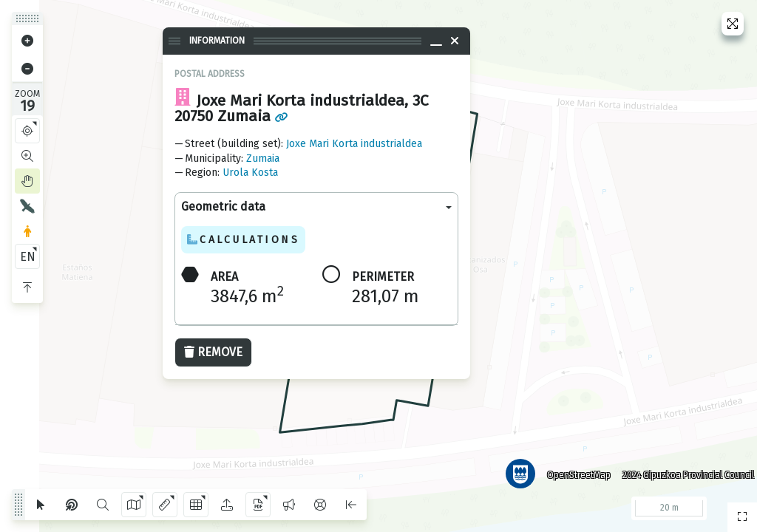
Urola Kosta (250, 173)
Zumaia (263, 158)
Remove (213, 352)
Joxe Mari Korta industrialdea (354, 144)
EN (28, 257)
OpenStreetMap (573, 469)
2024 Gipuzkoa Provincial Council (682, 469)
